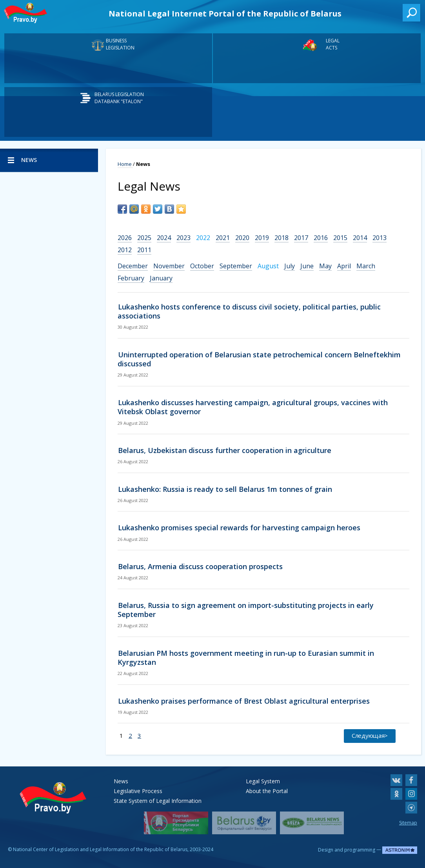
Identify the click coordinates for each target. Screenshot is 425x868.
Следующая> (370, 735)
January (161, 278)
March (366, 266)
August (268, 266)
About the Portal (267, 791)
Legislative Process (138, 791)
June (307, 266)
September (236, 266)
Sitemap (408, 823)
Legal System (263, 781)
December (133, 266)
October (202, 266)
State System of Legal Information (158, 801)
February (131, 278)
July (290, 266)
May (325, 266)
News (121, 781)
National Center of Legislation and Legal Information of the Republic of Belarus (100, 849)
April (344, 266)
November (169, 266)
